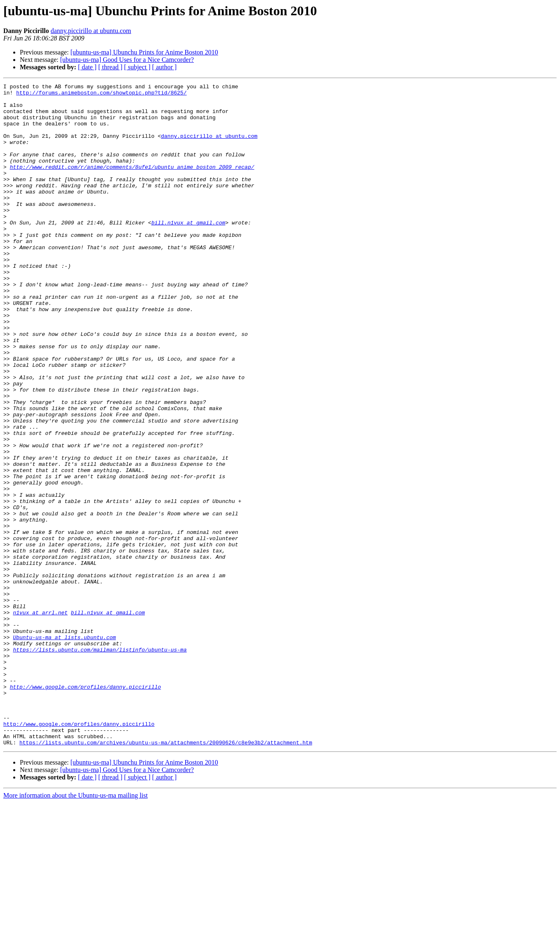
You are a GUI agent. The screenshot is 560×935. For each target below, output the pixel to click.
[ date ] (87, 67)
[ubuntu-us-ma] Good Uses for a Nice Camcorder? (127, 60)
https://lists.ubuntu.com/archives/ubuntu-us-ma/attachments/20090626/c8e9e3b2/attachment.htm (166, 875)
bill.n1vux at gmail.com (188, 251)
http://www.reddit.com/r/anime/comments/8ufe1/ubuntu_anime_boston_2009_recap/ (132, 184)
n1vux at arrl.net (40, 719)
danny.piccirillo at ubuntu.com (91, 31)
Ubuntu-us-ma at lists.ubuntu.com (64, 748)
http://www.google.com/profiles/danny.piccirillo (86, 808)
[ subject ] (137, 67)
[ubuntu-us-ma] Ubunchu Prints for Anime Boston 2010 (144, 52)
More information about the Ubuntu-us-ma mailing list (75, 928)
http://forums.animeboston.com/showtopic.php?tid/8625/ (101, 95)
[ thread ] (110, 67)
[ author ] (165, 67)
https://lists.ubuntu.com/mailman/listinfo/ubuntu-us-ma (100, 763)
